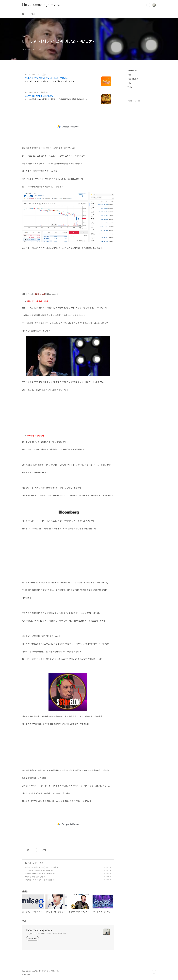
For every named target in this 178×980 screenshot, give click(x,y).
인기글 (137, 101)
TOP (154, 972)
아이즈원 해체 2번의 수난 (34, 877)
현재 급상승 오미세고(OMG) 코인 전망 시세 (40, 867)
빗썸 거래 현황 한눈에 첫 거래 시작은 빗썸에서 (46, 78)
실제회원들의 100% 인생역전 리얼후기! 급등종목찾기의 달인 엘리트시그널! (56, 99)
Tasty (130, 87)
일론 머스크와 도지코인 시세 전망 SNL (39, 873)
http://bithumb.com (33, 74)
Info (27, 863)
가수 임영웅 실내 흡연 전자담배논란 (38, 870)
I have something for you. (41, 5)
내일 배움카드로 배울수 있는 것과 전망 (39, 880)
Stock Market (133, 79)
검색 (148, 5)
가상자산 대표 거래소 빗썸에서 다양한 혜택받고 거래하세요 (49, 81)
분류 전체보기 (133, 70)
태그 (33, 14)
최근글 (130, 101)
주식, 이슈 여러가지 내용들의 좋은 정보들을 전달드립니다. (47, 933)
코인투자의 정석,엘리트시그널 (39, 96)
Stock (130, 75)
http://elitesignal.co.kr (34, 92)
